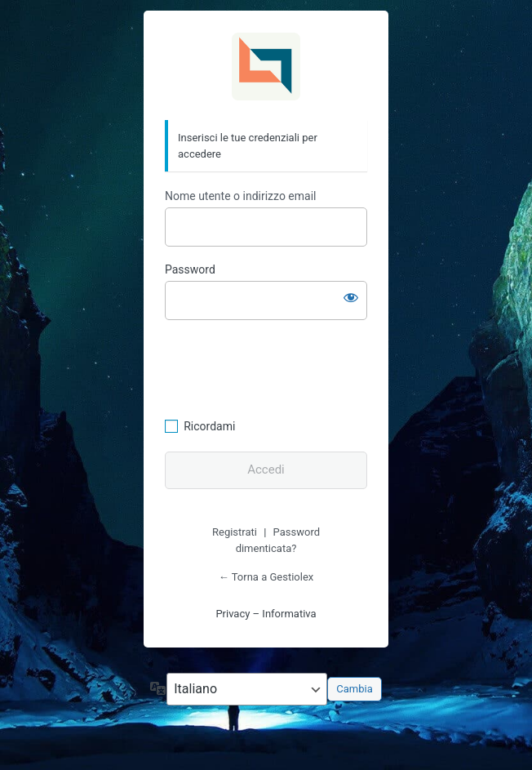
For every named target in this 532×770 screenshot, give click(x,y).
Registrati (235, 532)
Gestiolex (266, 66)
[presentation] (277, 367)
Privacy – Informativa (266, 614)
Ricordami (209, 426)
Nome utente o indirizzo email (240, 196)
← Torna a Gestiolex (266, 577)
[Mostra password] (351, 297)
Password (190, 269)
